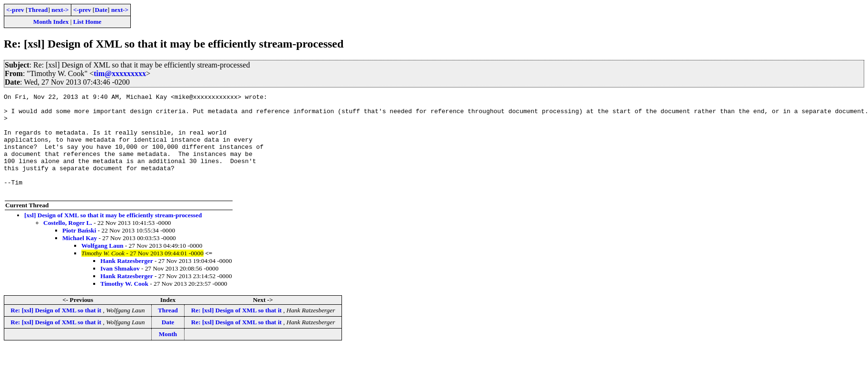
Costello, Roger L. (68, 243)
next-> (60, 10)
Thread (38, 10)
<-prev (15, 10)
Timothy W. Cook (124, 304)
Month (168, 354)
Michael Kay (80, 258)
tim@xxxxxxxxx (120, 73)
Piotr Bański (79, 250)
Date (101, 10)
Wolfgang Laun (102, 266)
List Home (88, 22)
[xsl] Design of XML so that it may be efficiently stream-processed (113, 235)
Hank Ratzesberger (127, 281)
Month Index (51, 22)
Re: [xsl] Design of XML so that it (57, 330)
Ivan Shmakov (120, 288)
